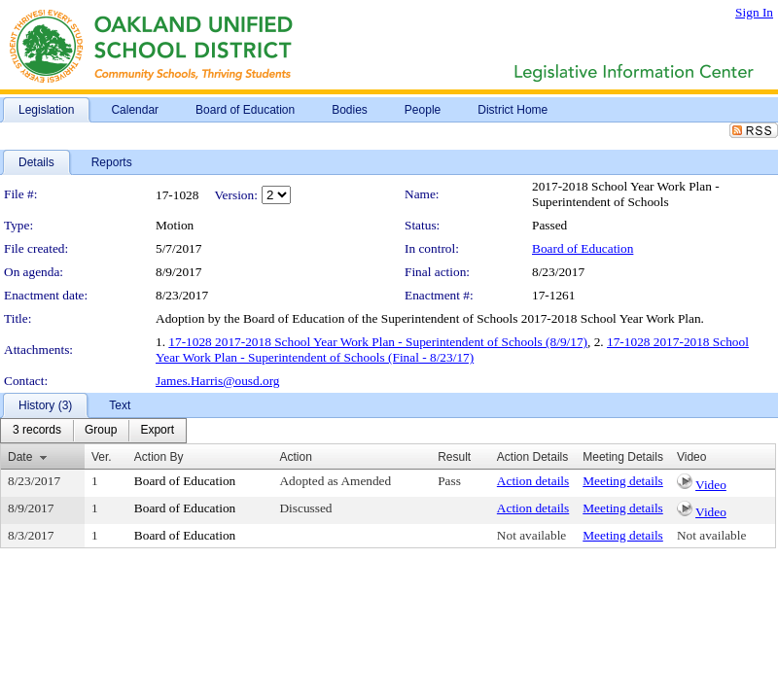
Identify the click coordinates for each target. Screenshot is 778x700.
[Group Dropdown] (101, 431)
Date (20, 457)
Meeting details (623, 481)
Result (454, 457)
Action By (159, 457)
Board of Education (583, 248)
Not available (531, 535)
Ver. (102, 457)
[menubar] (93, 431)
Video (711, 485)
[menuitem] (37, 431)
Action (295, 457)
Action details (533, 481)
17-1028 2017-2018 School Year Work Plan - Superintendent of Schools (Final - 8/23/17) (452, 350)
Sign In (754, 12)
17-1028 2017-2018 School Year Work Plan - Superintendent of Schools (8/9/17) (378, 342)
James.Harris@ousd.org (218, 381)
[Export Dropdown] (157, 431)
